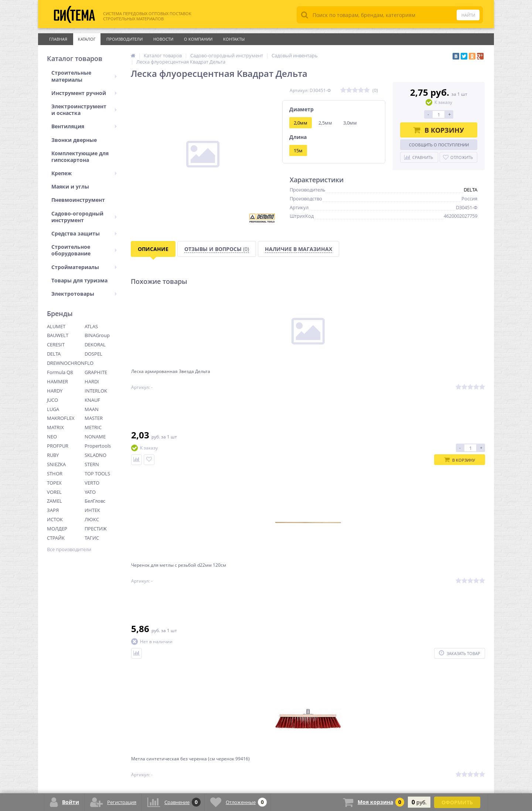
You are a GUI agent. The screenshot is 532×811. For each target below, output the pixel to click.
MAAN (92, 409)
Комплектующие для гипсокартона (80, 157)
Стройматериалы (84, 267)
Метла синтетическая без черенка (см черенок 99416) (346, 377)
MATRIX (55, 427)
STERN (92, 464)
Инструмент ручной (84, 93)
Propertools (98, 446)
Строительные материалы (84, 76)
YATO (90, 492)
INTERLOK (96, 391)
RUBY (53, 455)
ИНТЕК (92, 510)
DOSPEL (93, 354)
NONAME (95, 437)
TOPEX (54, 483)
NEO (52, 437)
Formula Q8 (60, 372)
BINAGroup (97, 335)
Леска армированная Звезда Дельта (169, 377)
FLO (89, 363)
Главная (58, 39)
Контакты (234, 39)
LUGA (53, 409)
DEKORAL (95, 345)
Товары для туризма (79, 280)
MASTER (94, 418)
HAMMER (57, 381)
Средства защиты (84, 233)
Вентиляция (84, 126)
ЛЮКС (92, 519)
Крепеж (84, 173)
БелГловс (95, 501)
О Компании (198, 39)
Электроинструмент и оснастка (84, 110)
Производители (125, 39)
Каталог (87, 39)
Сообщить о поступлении (439, 145)
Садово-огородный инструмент (84, 217)
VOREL (54, 492)
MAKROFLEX (61, 418)
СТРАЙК (56, 538)
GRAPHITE (96, 372)
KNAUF (92, 400)
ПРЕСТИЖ (96, 529)
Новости (163, 39)
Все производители (69, 549)
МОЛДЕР (57, 529)
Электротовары (84, 294)
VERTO (92, 483)
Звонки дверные (74, 140)
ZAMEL (54, 501)
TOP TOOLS (97, 474)
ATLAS (91, 326)
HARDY (55, 391)
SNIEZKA (56, 464)
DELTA (54, 354)
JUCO (52, 400)
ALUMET (56, 326)
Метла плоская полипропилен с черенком (439, 377)
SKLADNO (96, 455)
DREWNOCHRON (66, 363)
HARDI (92, 381)
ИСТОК (55, 519)
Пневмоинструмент (78, 200)
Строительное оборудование (84, 250)
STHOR (55, 474)
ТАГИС (92, 538)
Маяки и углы (70, 186)
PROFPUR (58, 446)
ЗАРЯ (53, 510)
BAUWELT (58, 335)
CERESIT (56, 345)
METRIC (93, 427)
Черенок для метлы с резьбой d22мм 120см (259, 377)
